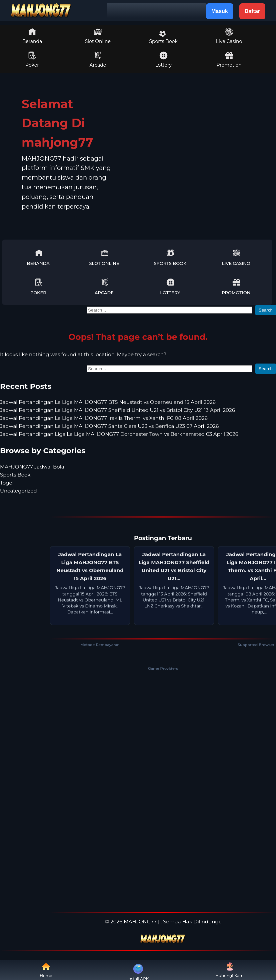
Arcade (98, 60)
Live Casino (229, 36)
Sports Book (163, 37)
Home (46, 970)
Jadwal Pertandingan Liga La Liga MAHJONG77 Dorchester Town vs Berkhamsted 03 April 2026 (119, 434)
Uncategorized (18, 491)
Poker (32, 60)
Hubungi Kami (230, 970)
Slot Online (98, 36)
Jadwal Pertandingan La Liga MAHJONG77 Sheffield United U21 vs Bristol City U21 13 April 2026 (117, 410)
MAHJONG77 (140, 922)
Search (266, 310)
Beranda (32, 36)
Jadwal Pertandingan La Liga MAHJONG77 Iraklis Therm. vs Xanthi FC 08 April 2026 (104, 418)
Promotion (229, 60)
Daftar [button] (252, 11)
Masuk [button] (220, 11)
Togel (7, 483)
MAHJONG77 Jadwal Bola (32, 467)
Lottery (163, 60)
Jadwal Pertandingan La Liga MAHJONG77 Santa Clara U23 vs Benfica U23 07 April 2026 (109, 426)
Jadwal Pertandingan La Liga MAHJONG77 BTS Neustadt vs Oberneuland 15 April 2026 (108, 402)
